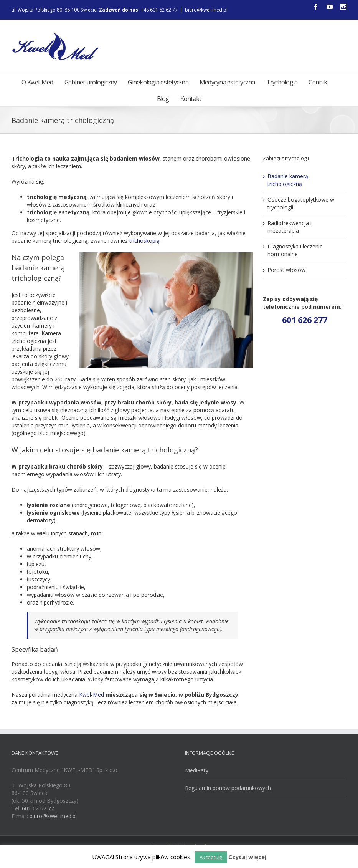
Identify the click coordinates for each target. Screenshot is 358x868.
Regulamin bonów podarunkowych (228, 788)
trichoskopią (144, 241)
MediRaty (197, 770)
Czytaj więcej (247, 857)
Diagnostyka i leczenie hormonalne (295, 250)
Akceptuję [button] (211, 857)
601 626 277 (305, 320)
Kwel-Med (92, 695)
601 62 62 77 (38, 808)
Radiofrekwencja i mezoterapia (290, 227)
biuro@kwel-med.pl (206, 10)
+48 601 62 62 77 (163, 10)
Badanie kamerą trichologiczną (288, 180)
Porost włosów (286, 270)
